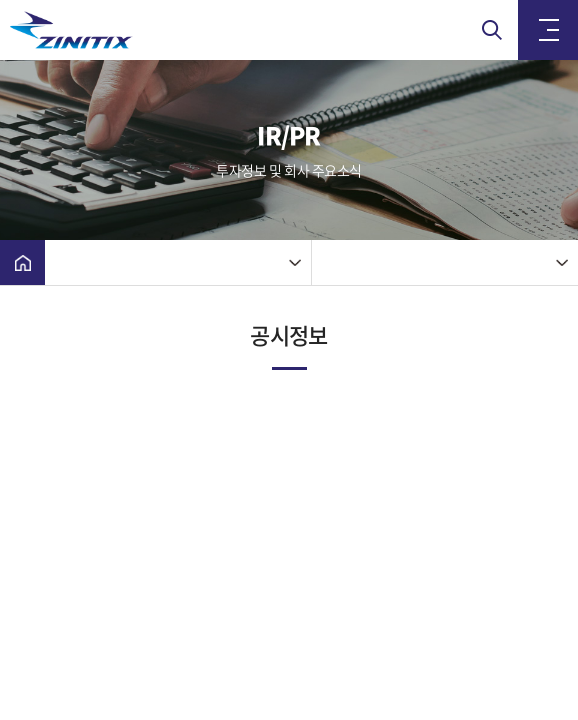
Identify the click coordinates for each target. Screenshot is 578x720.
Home (22, 262)
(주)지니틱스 (110, 30)
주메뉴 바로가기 (0, 0)
